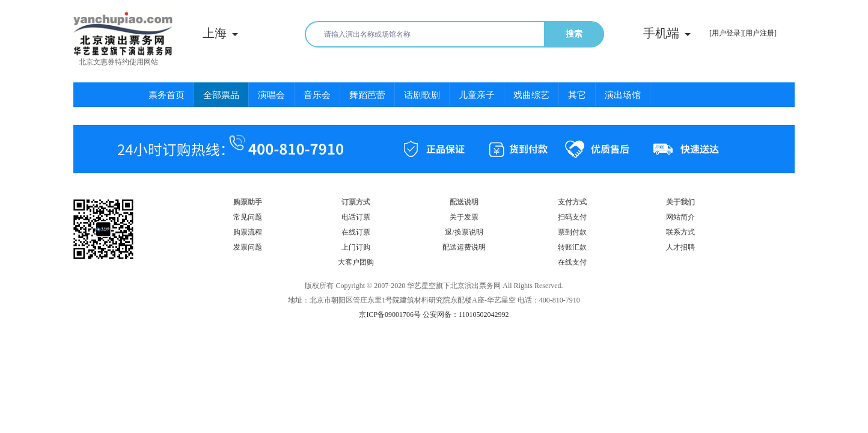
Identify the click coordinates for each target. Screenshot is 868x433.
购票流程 (248, 232)
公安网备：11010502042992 (466, 315)
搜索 (574, 34)
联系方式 (680, 232)
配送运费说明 (464, 247)
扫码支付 (572, 217)
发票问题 (248, 247)
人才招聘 (680, 247)
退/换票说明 (464, 232)
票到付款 (572, 232)
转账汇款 (572, 247)
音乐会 (317, 95)
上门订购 (356, 247)
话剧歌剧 (422, 95)
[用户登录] (726, 33)
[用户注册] (760, 33)
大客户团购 (356, 262)
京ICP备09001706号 (390, 315)
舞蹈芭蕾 (367, 95)
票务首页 (167, 95)
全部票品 (221, 95)
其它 (577, 95)
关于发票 (464, 217)
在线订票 (356, 232)
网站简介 (680, 217)
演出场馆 (623, 95)
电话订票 (356, 217)
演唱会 (271, 95)
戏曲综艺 (531, 95)
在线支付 (572, 262)
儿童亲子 (477, 95)
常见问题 (248, 217)
